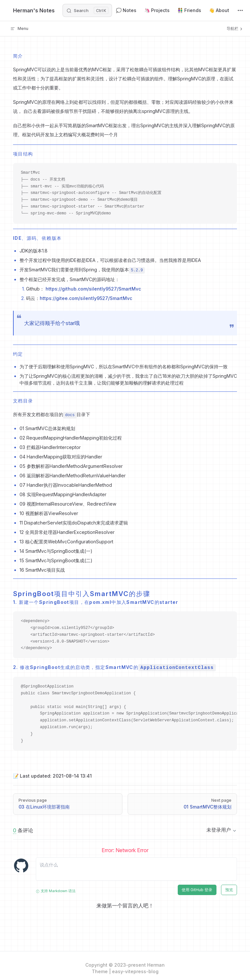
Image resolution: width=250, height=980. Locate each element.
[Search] (87, 10)
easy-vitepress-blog (135, 971)
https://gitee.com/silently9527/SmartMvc (86, 298)
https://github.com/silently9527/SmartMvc (93, 289)
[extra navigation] (240, 10)
